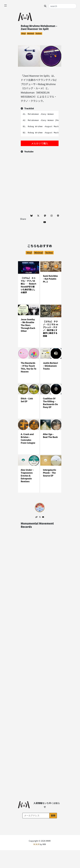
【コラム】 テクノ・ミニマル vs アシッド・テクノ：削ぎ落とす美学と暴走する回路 (51, 329)
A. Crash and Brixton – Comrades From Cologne (28, 438)
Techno (39, 33)
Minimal (31, 33)
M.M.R (36, 844)
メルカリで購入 (40, 143)
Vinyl (23, 33)
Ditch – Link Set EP (27, 400)
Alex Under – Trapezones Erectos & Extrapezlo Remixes (27, 476)
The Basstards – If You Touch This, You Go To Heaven (29, 367)
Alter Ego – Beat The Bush (50, 436)
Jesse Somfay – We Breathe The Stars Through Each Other (28, 325)
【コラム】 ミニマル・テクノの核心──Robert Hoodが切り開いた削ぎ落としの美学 (28, 285)
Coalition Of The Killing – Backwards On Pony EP (51, 403)
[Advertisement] (40, 194)
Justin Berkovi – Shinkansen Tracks (51, 366)
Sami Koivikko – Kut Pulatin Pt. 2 (50, 279)
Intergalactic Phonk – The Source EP (50, 473)
